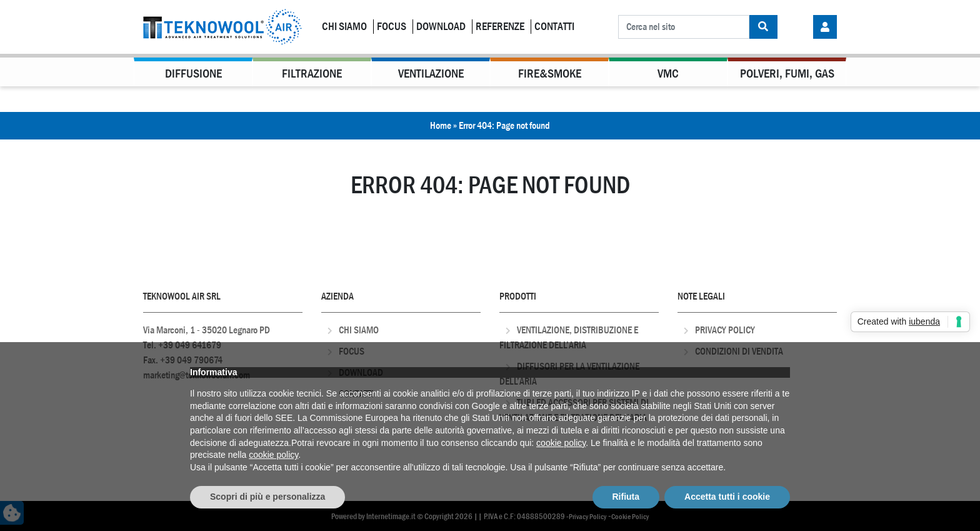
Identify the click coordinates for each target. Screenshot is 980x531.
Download (441, 27)
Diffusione (193, 73)
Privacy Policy (725, 330)
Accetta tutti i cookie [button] (727, 497)
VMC (668, 73)
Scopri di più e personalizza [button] (267, 497)
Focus (392, 27)
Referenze (500, 27)
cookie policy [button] (561, 443)
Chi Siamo (344, 27)
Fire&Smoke (550, 73)
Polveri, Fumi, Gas (787, 73)
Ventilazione (431, 73)
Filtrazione (312, 73)
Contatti (554, 27)
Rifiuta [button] (626, 497)
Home (441, 125)
